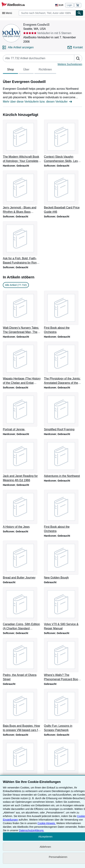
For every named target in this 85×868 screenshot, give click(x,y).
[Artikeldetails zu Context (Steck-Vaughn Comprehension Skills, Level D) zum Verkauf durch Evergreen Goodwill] (63, 141)
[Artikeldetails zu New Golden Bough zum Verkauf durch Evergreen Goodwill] (63, 560)
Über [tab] (26, 70)
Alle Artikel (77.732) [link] (16, 285)
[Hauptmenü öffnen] (8, 13)
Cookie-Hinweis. (47, 823)
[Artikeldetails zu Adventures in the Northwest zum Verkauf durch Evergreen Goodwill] (63, 459)
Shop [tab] (10, 70)
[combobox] (47, 13)
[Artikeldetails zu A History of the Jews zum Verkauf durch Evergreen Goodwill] (22, 509)
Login (69, 5)
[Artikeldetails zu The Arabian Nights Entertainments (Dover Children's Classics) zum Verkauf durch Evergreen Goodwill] (63, 761)
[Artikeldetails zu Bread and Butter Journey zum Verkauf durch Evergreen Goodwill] (22, 560)
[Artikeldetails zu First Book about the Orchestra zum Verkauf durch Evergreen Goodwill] (63, 312)
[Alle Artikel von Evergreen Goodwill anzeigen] (18, 47)
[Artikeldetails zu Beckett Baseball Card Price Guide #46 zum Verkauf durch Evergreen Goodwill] (63, 192)
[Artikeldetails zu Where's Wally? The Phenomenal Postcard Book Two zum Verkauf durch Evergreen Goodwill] (63, 660)
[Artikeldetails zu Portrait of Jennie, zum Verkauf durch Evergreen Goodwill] (22, 412)
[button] (78, 58)
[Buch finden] (79, 13)
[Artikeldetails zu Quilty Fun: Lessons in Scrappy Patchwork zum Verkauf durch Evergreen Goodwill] (63, 711)
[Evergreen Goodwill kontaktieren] (75, 47)
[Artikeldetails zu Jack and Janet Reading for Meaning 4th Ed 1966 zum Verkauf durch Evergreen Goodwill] (22, 461)
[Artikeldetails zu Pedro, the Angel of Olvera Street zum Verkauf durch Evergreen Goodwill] (22, 660)
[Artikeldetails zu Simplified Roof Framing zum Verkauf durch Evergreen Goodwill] (63, 412)
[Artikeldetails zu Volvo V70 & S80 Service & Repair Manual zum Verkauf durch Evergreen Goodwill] (63, 609)
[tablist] (30, 70)
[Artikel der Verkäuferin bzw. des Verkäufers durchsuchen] (35, 58)
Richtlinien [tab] (45, 70)
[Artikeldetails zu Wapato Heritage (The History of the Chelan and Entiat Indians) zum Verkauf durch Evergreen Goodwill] (22, 363)
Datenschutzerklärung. (31, 830)
